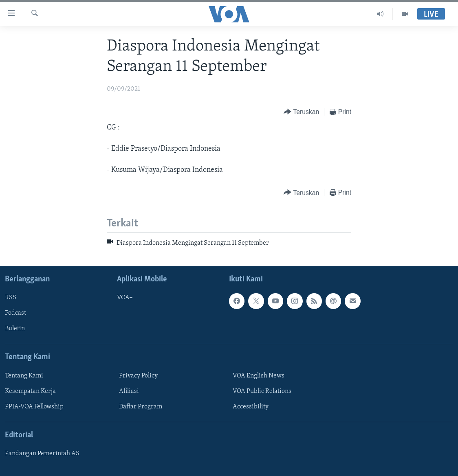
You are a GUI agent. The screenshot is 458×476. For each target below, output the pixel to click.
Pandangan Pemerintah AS (42, 454)
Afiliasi (129, 391)
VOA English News (259, 376)
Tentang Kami (24, 376)
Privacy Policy (138, 376)
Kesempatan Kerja (30, 391)
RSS (11, 298)
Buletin (15, 329)
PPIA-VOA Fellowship (34, 407)
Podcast (15, 313)
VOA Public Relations (262, 391)
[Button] (301, 112)
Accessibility (251, 407)
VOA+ (125, 298)
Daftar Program (141, 407)
